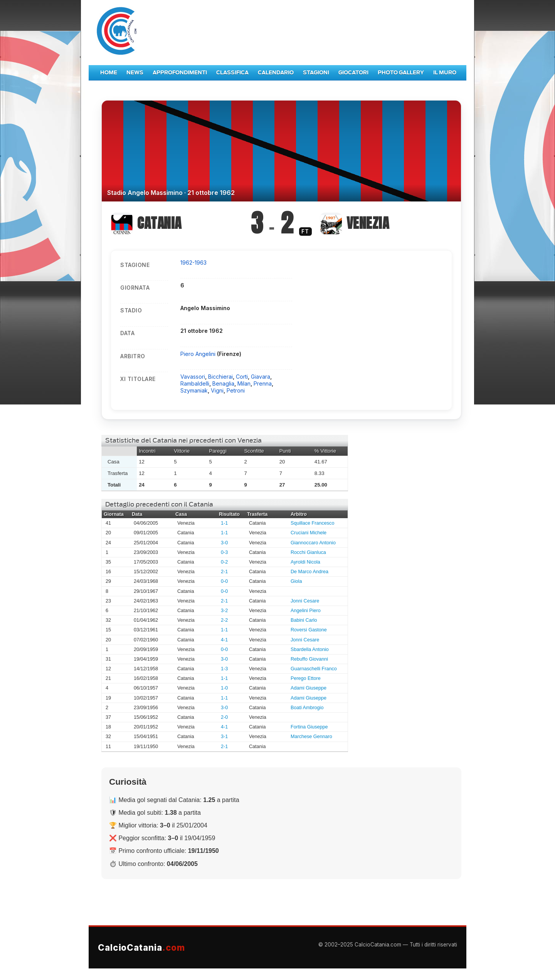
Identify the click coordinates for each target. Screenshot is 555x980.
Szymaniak (194, 390)
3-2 (224, 611)
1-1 (224, 523)
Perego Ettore (306, 678)
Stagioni (316, 73)
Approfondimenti (180, 73)
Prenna (263, 383)
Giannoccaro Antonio (313, 543)
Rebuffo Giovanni (309, 659)
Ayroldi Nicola (305, 562)
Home (109, 73)
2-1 (224, 572)
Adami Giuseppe (309, 688)
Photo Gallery (401, 73)
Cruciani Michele (309, 533)
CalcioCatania (141, 947)
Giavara (261, 377)
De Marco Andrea (309, 572)
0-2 (224, 562)
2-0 (224, 717)
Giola (296, 581)
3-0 (224, 543)
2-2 (224, 620)
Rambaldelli (195, 383)
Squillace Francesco (312, 523)
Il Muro (445, 73)
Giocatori (353, 73)
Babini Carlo (304, 620)
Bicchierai (220, 377)
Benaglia (223, 383)
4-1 (224, 640)
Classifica (232, 73)
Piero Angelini (199, 354)
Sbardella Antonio (310, 649)
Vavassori (193, 377)
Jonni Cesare (305, 601)
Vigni (217, 390)
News (135, 73)
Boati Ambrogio (307, 708)
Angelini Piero (306, 611)
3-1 (224, 737)
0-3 (224, 552)
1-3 (224, 669)
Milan (244, 383)
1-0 (224, 688)
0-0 (224, 581)
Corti (242, 377)
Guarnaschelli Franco (314, 669)
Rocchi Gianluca (308, 552)
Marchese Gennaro (311, 737)
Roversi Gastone (309, 630)
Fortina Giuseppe (309, 727)
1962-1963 (193, 263)
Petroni (236, 390)
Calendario (276, 73)
